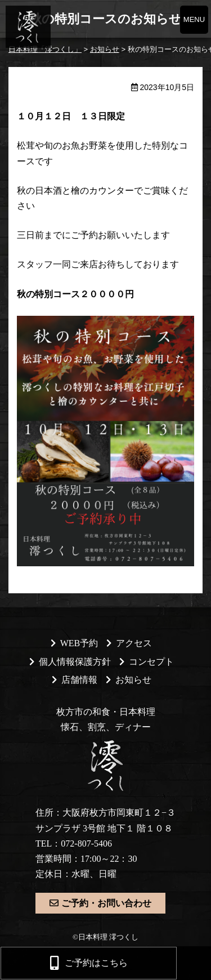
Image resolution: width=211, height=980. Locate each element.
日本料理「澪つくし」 (27, 27)
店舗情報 (79, 680)
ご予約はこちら (96, 963)
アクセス (134, 643)
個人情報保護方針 (75, 662)
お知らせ (133, 680)
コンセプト (151, 662)
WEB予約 (79, 643)
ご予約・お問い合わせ (106, 903)
